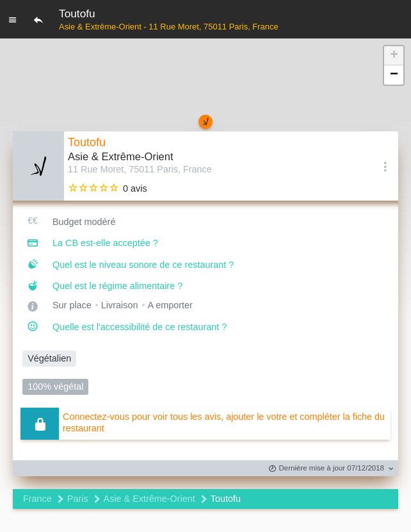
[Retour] (38, 19)
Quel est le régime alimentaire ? (117, 286)
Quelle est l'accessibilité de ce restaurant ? (140, 327)
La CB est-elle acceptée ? (105, 243)
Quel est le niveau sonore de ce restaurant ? (143, 265)
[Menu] (13, 19)
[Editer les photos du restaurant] (38, 166)
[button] (394, 56)
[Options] (385, 166)
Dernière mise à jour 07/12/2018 (326, 469)
